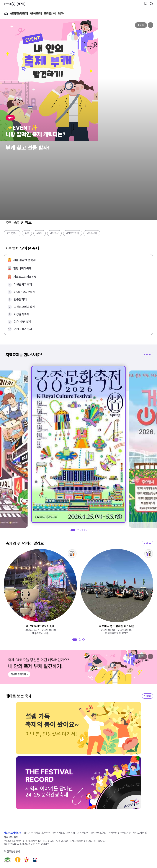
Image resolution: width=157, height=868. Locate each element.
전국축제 (36, 13)
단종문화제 (20, 299)
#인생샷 (54, 233)
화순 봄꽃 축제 (22, 322)
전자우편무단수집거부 (120, 833)
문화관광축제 (19, 13)
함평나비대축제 (22, 268)
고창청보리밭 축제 (24, 307)
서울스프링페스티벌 (25, 277)
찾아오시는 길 (140, 833)
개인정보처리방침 (13, 833)
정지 (151, 25)
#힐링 (40, 233)
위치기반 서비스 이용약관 (37, 833)
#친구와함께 (73, 233)
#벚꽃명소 (12, 233)
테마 (61, 13)
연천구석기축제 (23, 329)
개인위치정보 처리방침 (63, 833)
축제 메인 (6, 13)
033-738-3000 (59, 841)
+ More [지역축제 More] (148, 355)
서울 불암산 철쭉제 (24, 260)
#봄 (27, 233)
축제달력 (50, 13)
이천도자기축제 (23, 285)
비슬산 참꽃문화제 (24, 292)
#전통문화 (92, 233)
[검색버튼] (151, 4)
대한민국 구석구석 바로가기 (14, 4)
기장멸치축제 (22, 314)
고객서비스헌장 (98, 833)
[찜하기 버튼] (146, 4)
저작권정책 (83, 833)
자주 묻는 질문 (11, 837)
